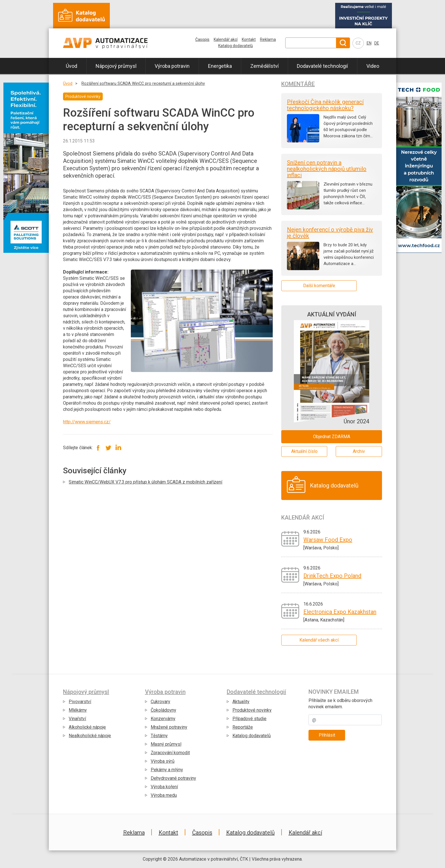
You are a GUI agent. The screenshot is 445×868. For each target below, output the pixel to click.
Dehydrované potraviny (173, 778)
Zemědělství (265, 66)
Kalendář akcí (226, 39)
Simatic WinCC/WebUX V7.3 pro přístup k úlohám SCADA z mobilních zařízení (145, 482)
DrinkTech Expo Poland (332, 576)
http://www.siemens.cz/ (87, 422)
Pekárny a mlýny (167, 770)
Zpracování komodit (170, 753)
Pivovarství (80, 702)
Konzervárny (163, 719)
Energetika (220, 66)
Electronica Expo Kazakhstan (340, 612)
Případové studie (249, 719)
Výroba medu (164, 795)
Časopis (202, 39)
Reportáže (243, 727)
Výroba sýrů (163, 761)
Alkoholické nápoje (87, 727)
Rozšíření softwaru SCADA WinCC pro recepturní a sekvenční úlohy (143, 84)
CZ (358, 43)
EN (369, 43)
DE (377, 43)
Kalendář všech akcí (319, 640)
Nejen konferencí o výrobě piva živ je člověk (330, 233)
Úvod (72, 66)
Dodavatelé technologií (322, 66)
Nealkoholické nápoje (90, 736)
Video (373, 66)
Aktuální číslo (304, 451)
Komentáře (298, 84)
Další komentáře (319, 286)
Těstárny (159, 736)
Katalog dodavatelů (236, 46)
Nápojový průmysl (116, 66)
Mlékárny (78, 710)
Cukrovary (160, 702)
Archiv (359, 451)
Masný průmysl (166, 744)
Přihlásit (327, 735)
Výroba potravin (172, 66)
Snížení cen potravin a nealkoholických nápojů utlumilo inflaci (327, 169)
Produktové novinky (252, 710)
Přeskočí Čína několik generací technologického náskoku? (325, 105)
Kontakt (249, 39)
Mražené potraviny (169, 727)
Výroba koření (164, 787)
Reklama (268, 39)
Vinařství (77, 719)
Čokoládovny (163, 710)
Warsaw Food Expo (328, 540)
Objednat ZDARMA (332, 437)
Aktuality (241, 702)
